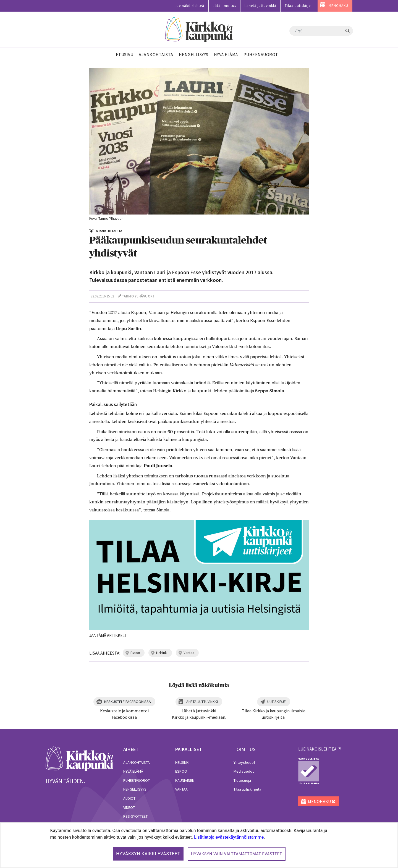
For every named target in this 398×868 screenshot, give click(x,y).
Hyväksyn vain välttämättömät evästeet (237, 854)
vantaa (189, 653)
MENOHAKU (338, 6)
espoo (135, 653)
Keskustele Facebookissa (128, 702)
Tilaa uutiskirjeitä (247, 789)
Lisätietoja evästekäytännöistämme (229, 837)
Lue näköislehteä (189, 6)
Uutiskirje (277, 702)
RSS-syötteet (135, 816)
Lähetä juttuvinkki (260, 6)
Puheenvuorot (137, 780)
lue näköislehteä (317, 749)
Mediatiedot (244, 771)
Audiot (129, 798)
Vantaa (181, 789)
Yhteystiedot (244, 762)
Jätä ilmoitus (224, 6)
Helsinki (182, 762)
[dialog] (199, 845)
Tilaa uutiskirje (298, 6)
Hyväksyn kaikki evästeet (148, 854)
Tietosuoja (242, 780)
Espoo (181, 771)
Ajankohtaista (137, 762)
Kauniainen (185, 780)
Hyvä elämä (133, 771)
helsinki (162, 653)
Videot (129, 807)
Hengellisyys (135, 789)
